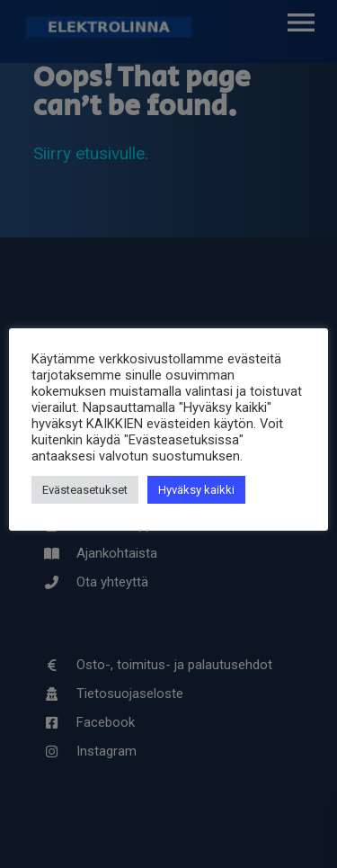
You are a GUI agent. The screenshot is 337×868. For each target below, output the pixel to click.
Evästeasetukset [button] (85, 490)
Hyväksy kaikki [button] (196, 490)
